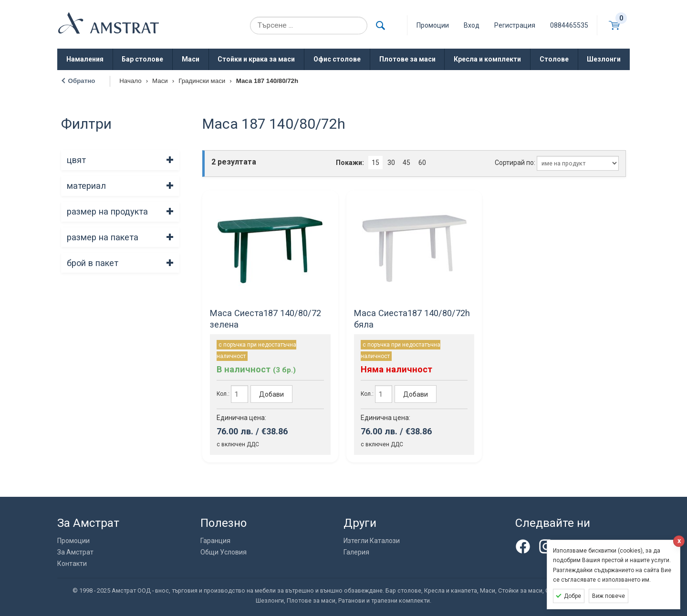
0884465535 (569, 25)
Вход (472, 25)
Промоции (73, 541)
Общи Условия (224, 552)
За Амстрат (75, 552)
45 (406, 163)
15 (375, 163)
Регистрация (515, 25)
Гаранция (215, 541)
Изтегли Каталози (372, 541)
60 (422, 163)
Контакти (72, 564)
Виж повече (609, 596)
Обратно (82, 81)
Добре (572, 596)
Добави (271, 394)
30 (391, 163)
